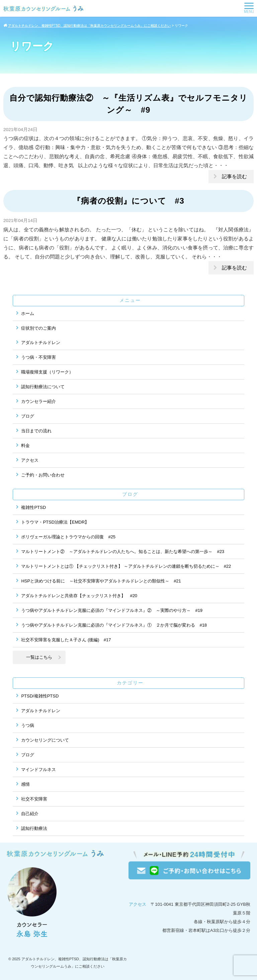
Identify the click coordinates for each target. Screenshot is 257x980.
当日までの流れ (36, 431)
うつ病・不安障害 (38, 357)
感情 (25, 784)
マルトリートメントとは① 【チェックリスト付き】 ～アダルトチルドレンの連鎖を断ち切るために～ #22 (126, 566)
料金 (25, 446)
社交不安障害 (34, 799)
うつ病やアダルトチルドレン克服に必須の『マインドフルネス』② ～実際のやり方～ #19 (112, 610)
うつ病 (28, 725)
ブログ (28, 416)
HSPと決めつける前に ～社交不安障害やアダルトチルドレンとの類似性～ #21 (101, 581)
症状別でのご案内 (38, 328)
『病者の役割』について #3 (128, 201)
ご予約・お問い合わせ (43, 475)
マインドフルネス (38, 770)
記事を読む (234, 176)
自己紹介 (30, 814)
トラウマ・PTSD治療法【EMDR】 (55, 522)
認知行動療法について (43, 387)
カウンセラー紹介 (38, 401)
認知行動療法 (34, 828)
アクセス (30, 460)
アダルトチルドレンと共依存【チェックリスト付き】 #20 (79, 596)
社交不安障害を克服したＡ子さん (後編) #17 (66, 640)
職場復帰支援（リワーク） (47, 372)
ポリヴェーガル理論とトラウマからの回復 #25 (68, 537)
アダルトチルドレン (41, 343)
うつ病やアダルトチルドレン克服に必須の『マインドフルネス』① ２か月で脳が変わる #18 (114, 625)
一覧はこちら (39, 657)
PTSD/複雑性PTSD (40, 696)
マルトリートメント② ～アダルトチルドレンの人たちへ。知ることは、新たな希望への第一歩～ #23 (123, 552)
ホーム (28, 313)
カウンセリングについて (45, 740)
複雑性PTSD (33, 507)
